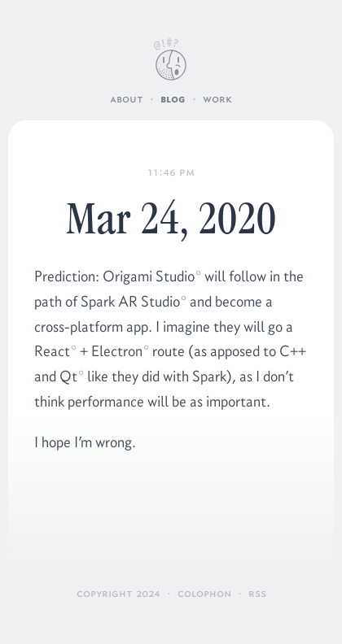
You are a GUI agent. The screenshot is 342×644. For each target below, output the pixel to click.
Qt (68, 376)
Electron (117, 351)
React (52, 351)
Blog (173, 99)
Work (217, 99)
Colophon (204, 593)
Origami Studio (149, 276)
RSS (257, 593)
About (127, 99)
